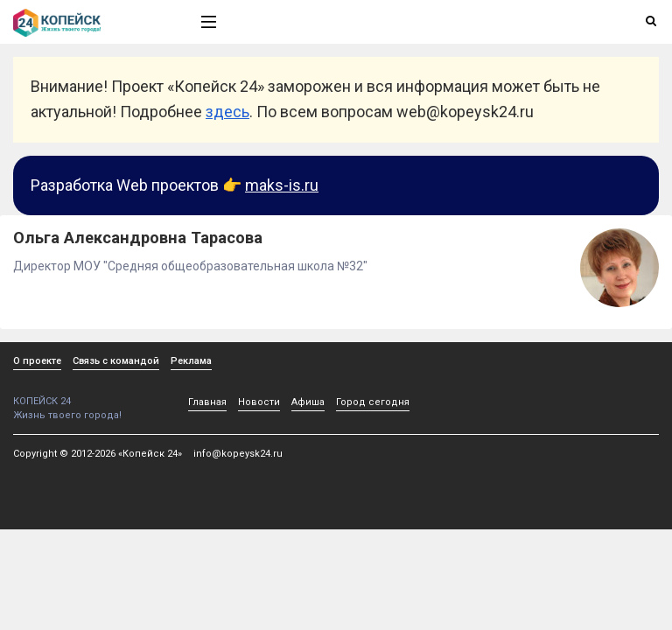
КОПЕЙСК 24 (88, 395)
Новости (259, 402)
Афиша (308, 402)
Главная (207, 402)
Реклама (191, 361)
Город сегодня (373, 402)
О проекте (37, 361)
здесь (227, 112)
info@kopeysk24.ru (238, 454)
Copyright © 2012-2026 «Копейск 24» (98, 454)
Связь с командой (116, 361)
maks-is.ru (282, 185)
